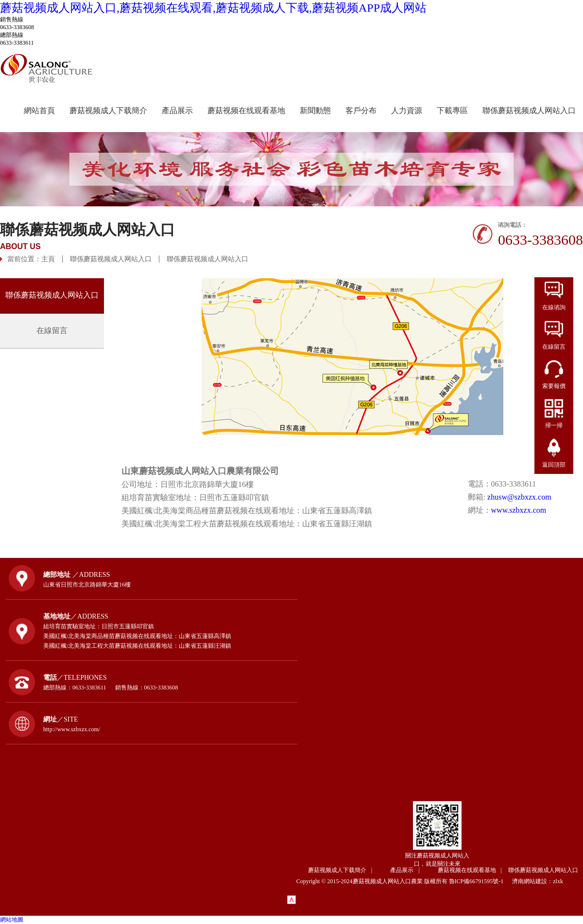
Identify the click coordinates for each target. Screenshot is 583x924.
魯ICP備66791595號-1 (480, 881)
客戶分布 (361, 110)
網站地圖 (12, 920)
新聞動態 (315, 110)
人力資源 (407, 110)
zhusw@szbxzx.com (519, 497)
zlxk (558, 881)
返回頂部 (554, 465)
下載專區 (452, 110)
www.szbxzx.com (519, 510)
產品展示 (177, 110)
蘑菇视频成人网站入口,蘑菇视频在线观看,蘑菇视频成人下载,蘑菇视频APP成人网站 (213, 8)
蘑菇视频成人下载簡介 (108, 110)
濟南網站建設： (532, 881)
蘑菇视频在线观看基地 (246, 110)
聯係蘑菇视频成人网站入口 (529, 110)
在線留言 (52, 330)
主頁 (48, 259)
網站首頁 (39, 110)
